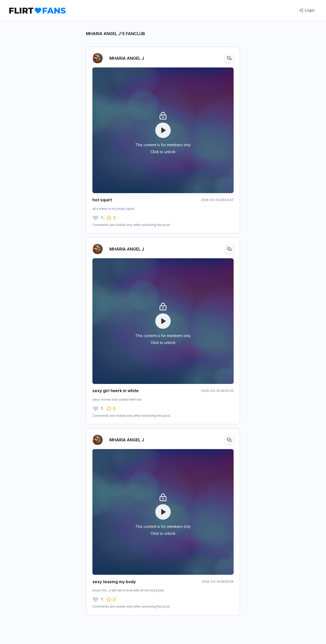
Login (306, 10)
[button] (111, 218)
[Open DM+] (229, 58)
